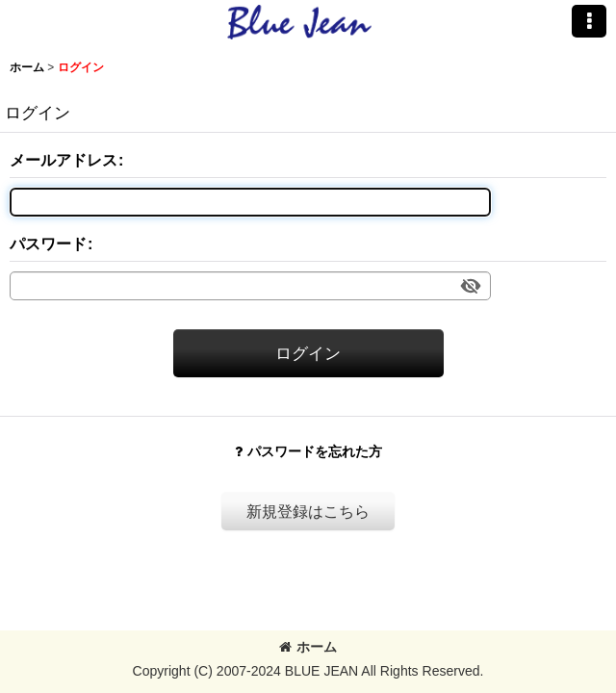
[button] (589, 21)
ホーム (308, 647)
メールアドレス (64, 160)
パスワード (48, 244)
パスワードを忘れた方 (308, 451)
